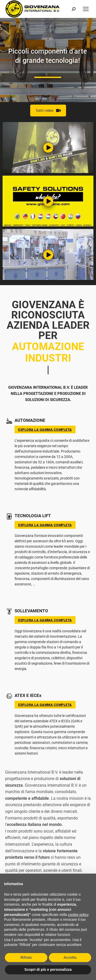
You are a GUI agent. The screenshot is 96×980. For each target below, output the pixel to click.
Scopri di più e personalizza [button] (48, 969)
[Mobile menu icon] (86, 9)
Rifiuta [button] (26, 957)
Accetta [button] (70, 957)
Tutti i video (48, 111)
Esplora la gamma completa (45, 430)
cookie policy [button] (78, 915)
